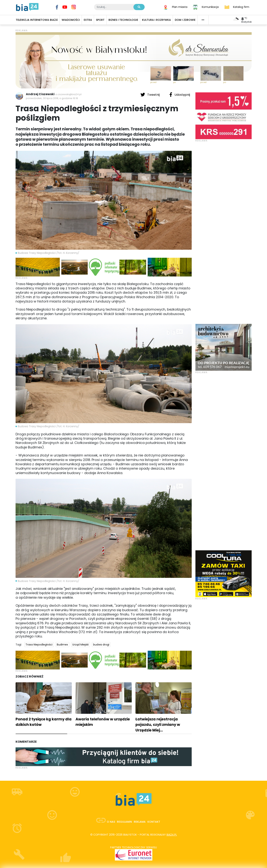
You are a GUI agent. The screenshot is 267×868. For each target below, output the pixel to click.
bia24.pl (172, 835)
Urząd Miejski (80, 645)
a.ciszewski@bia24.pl (68, 94)
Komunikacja (210, 7)
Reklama (140, 822)
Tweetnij (150, 95)
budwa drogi (101, 645)
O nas (111, 822)
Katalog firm (241, 7)
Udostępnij (180, 95)
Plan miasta (180, 7)
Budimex (62, 645)
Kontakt (154, 822)
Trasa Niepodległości (39, 645)
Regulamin (124, 822)
